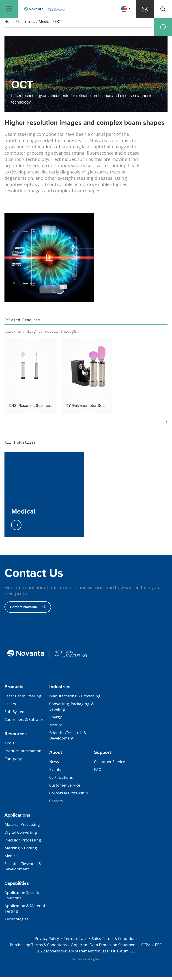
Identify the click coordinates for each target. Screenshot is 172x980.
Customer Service (66, 788)
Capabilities (17, 886)
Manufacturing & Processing (66, 701)
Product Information (24, 754)
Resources (16, 736)
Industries (27, 24)
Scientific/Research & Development (70, 744)
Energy (56, 725)
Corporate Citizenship (71, 796)
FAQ (98, 772)
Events (56, 772)
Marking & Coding (22, 851)
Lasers (11, 707)
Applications (17, 818)
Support (103, 755)
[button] (126, 9)
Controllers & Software (27, 722)
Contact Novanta (28, 610)
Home (10, 24)
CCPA (156, 947)
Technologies (17, 922)
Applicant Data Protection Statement (110, 947)
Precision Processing (24, 843)
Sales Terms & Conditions (117, 941)
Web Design (78, 962)
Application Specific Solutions (24, 898)
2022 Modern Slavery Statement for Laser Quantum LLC (90, 954)
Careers (57, 804)
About (56, 755)
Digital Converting (22, 835)
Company (14, 761)
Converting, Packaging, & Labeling (73, 715)
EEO (32, 954)
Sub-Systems (17, 714)
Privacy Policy (44, 941)
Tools (10, 746)
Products (14, 689)
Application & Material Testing (26, 911)
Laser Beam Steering (25, 699)
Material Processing (24, 827)
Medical (45, 24)
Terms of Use (74, 941)
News (55, 764)
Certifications (62, 780)
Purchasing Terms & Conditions (39, 947)
